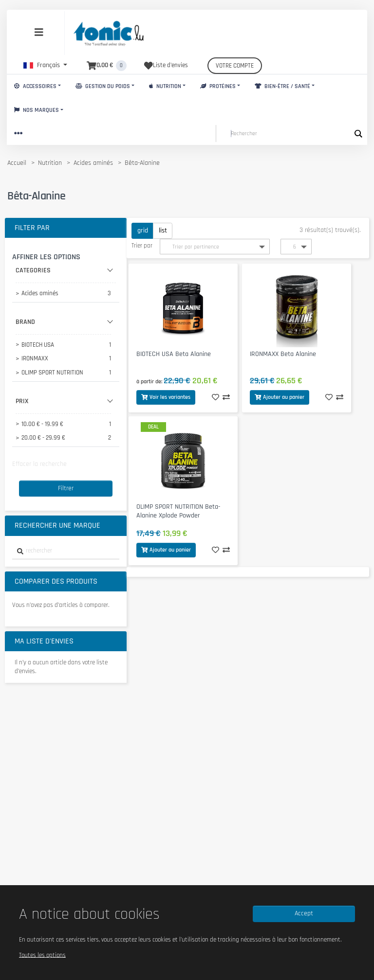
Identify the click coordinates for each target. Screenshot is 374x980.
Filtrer (66, 488)
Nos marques (37, 110)
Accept (304, 913)
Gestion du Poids (103, 86)
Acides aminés (93, 163)
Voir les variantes (166, 397)
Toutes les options (42, 955)
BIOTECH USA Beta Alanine (174, 354)
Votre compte (235, 66)
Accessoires (35, 86)
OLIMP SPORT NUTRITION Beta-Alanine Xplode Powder (178, 511)
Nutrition (165, 86)
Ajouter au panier (280, 397)
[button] (45, 65)
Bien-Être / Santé (282, 86)
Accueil (17, 163)
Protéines (218, 86)
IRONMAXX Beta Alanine (283, 354)
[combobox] (66, 551)
